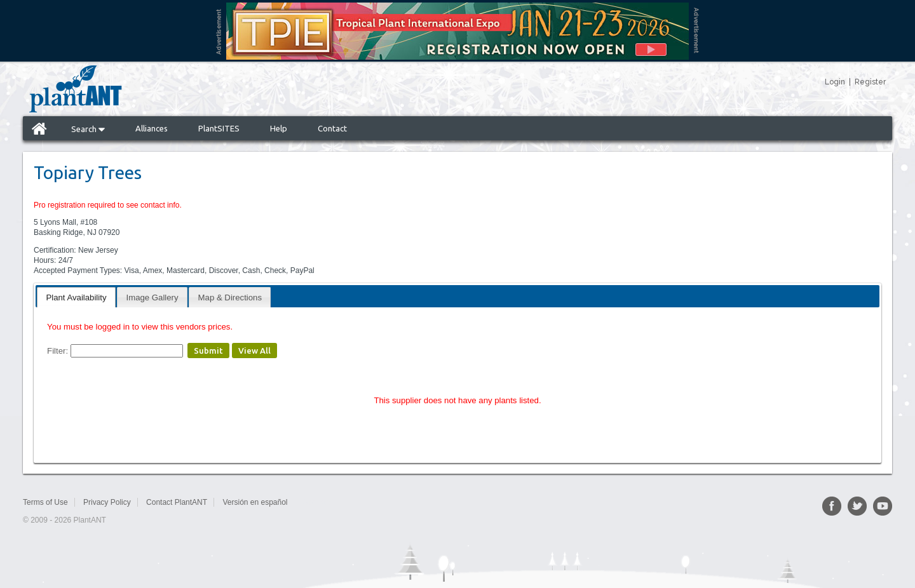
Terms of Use (45, 502)
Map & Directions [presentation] (230, 297)
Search (88, 129)
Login (835, 82)
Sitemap (316, 502)
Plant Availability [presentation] (76, 297)
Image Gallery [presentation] (152, 297)
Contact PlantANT (177, 502)
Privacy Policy (107, 502)
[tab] (76, 297)
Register (870, 82)
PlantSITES (219, 128)
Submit (208, 351)
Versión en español (255, 502)
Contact (332, 128)
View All (254, 351)
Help (279, 128)
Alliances (152, 128)
